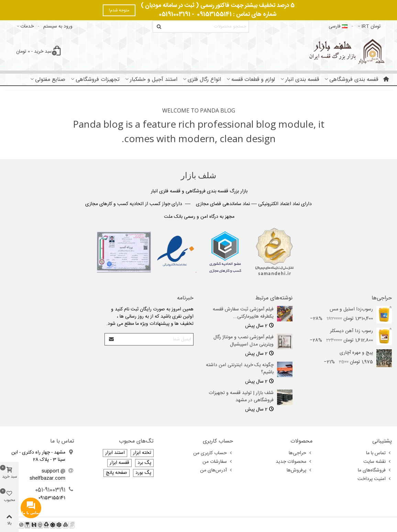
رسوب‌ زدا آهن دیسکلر (351, 331)
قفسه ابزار (119, 463)
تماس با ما (379, 453)
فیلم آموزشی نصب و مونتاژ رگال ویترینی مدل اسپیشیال (244, 341)
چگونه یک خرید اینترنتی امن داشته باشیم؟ (240, 369)
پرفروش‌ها (300, 470)
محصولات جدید (294, 462)
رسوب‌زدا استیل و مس (351, 310)
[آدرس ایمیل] (155, 339)
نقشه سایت (378, 462)
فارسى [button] (338, 26)
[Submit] (111, 339)
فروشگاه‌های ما (375, 470)
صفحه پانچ (117, 473)
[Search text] (206, 26)
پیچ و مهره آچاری (356, 353)
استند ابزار (115, 453)
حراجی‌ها (382, 298)
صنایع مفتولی (50, 80)
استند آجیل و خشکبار (154, 80)
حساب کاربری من (213, 453)
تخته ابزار (142, 453)
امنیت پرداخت (375, 479)
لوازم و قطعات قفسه (253, 80)
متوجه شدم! (119, 10)
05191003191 (175, 14)
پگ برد (144, 463)
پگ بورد (143, 473)
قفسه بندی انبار (302, 80)
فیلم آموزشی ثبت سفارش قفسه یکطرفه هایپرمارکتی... (243, 313)
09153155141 (214, 14)
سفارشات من (218, 462)
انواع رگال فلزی (204, 80)
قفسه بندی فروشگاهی (354, 80)
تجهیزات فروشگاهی (98, 80)
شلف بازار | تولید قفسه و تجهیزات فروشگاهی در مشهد (241, 397)
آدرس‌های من (217, 470)
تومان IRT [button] (369, 26)
